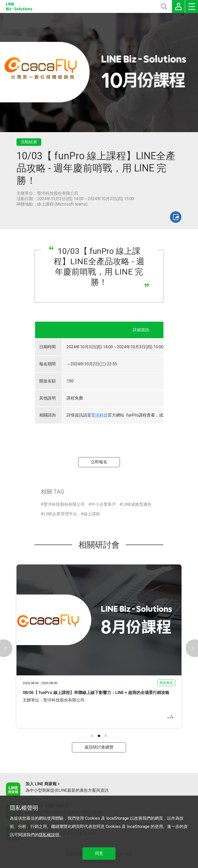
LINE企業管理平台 (60, 514)
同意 (99, 853)
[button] (92, 736)
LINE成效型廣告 (137, 504)
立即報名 (99, 462)
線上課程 (92, 514)
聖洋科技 (100, 415)
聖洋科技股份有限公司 (64, 504)
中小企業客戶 (104, 504)
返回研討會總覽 (99, 747)
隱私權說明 (49, 835)
